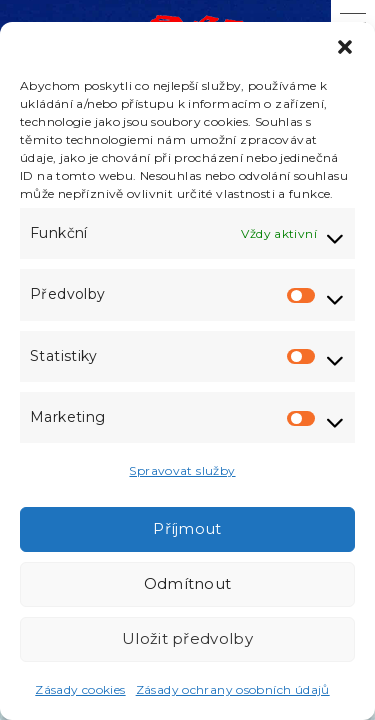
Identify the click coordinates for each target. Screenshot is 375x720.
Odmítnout (188, 583)
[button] (345, 47)
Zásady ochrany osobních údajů (233, 689)
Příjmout (187, 528)
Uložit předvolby (187, 638)
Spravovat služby (182, 470)
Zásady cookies (80, 689)
